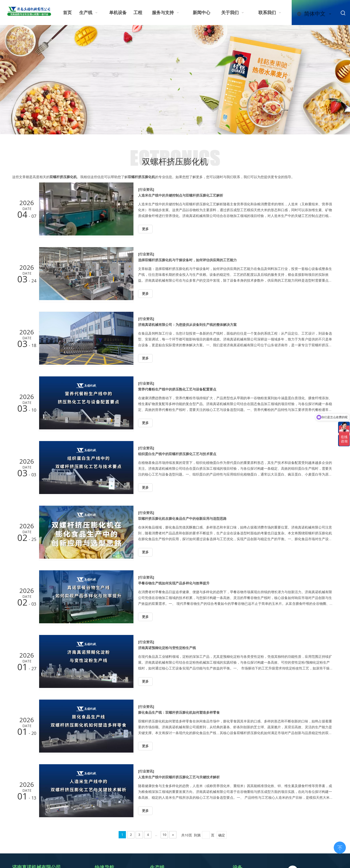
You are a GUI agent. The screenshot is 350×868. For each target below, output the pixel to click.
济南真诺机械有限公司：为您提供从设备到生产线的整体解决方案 (187, 325)
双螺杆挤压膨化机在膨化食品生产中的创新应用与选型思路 (182, 518)
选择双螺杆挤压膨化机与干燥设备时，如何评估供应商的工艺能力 (187, 260)
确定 (222, 835)
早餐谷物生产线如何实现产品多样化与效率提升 (174, 583)
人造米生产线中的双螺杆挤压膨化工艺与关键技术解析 (179, 777)
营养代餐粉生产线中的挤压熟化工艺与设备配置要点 (177, 389)
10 (164, 835)
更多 (145, 229)
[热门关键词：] (343, 13)
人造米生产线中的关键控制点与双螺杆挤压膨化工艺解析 (181, 195)
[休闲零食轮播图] (175, 80)
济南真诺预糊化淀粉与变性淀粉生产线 (167, 648)
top (340, 847)
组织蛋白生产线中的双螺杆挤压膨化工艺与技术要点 (177, 454)
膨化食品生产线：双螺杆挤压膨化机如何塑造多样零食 (179, 712)
